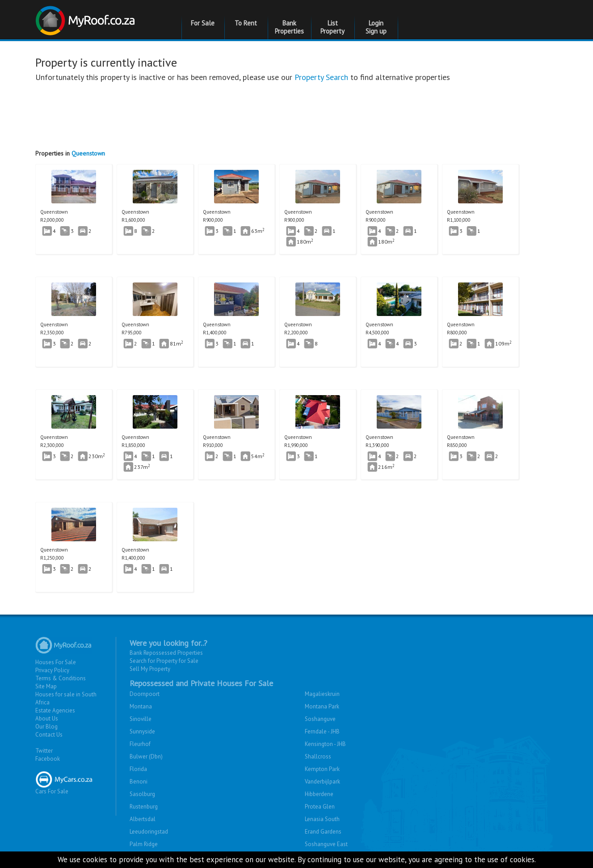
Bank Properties (289, 27)
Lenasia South (322, 819)
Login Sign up (376, 27)
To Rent (246, 23)
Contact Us (49, 735)
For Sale (203, 23)
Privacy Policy (52, 670)
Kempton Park (322, 769)
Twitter (44, 751)
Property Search (321, 77)
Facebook (48, 759)
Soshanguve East (326, 844)
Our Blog (46, 727)
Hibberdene (319, 794)
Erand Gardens (323, 832)
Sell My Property (150, 669)
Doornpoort (145, 694)
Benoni (139, 782)
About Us (47, 718)
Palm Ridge (144, 844)
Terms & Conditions (61, 678)
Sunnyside (142, 731)
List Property (332, 27)
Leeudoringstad (149, 832)
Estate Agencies (55, 710)
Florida (138, 769)
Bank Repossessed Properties (166, 653)
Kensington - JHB (325, 744)
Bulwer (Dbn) (146, 756)
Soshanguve (320, 719)
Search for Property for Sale (164, 661)
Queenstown (88, 153)
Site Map (46, 686)
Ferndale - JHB (322, 731)
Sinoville (141, 719)
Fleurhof (140, 744)
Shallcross (318, 756)
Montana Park (322, 706)
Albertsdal (143, 819)
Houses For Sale (56, 662)
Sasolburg (142, 794)
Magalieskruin (322, 694)
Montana (141, 706)
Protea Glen (320, 807)
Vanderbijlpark (322, 782)
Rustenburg (144, 807)
